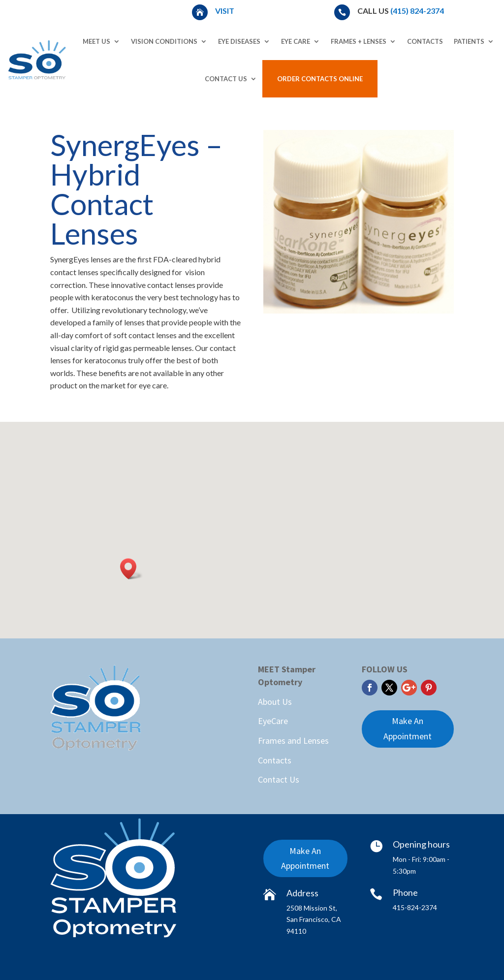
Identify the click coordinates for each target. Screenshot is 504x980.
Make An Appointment (408, 728)
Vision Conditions (164, 41)
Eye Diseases (239, 41)
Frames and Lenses (293, 741)
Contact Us (226, 79)
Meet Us (96, 41)
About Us (275, 702)
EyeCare (273, 721)
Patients (469, 41)
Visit (225, 11)
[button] (131, 569)
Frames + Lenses (359, 41)
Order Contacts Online (320, 79)
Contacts (425, 41)
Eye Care (296, 41)
